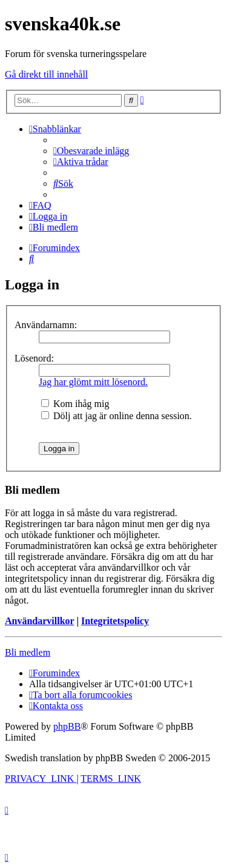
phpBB (67, 726)
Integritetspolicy (115, 621)
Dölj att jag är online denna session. (117, 416)
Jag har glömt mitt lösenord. (93, 382)
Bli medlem (28, 652)
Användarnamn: (46, 325)
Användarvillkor (39, 621)
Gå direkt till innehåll (46, 74)
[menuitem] (91, 151)
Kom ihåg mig (75, 404)
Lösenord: (34, 358)
